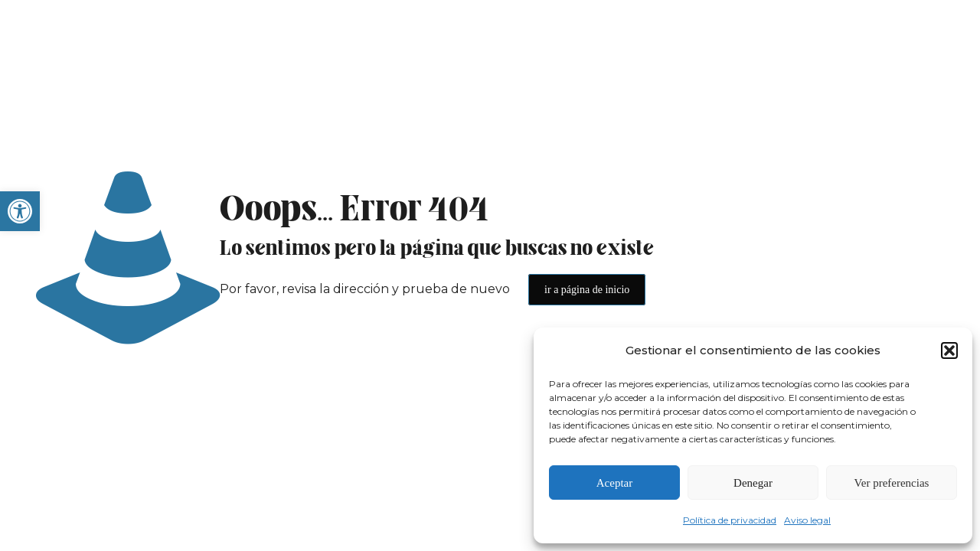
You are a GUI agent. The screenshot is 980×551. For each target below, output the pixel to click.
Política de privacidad (730, 520)
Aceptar (614, 483)
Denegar (753, 483)
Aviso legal (807, 520)
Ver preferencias (892, 483)
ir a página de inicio (587, 290)
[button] (20, 211)
